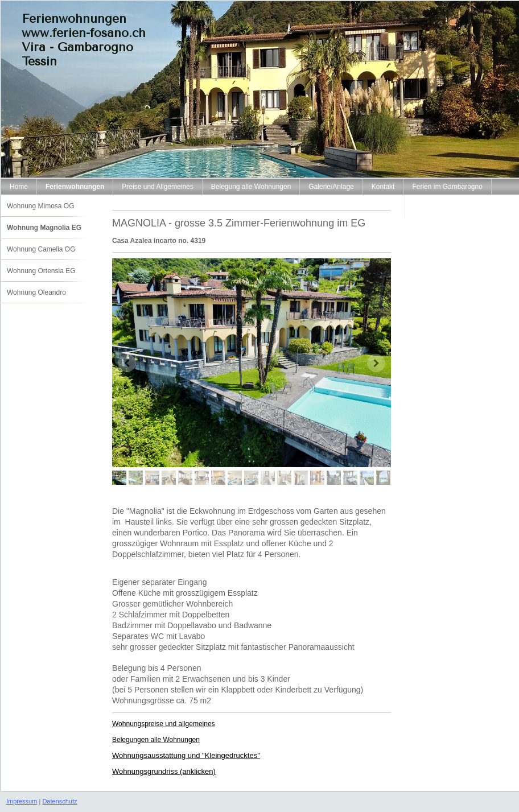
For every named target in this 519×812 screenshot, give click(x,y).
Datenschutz (59, 801)
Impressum (22, 801)
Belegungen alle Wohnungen (156, 740)
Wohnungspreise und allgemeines (164, 724)
